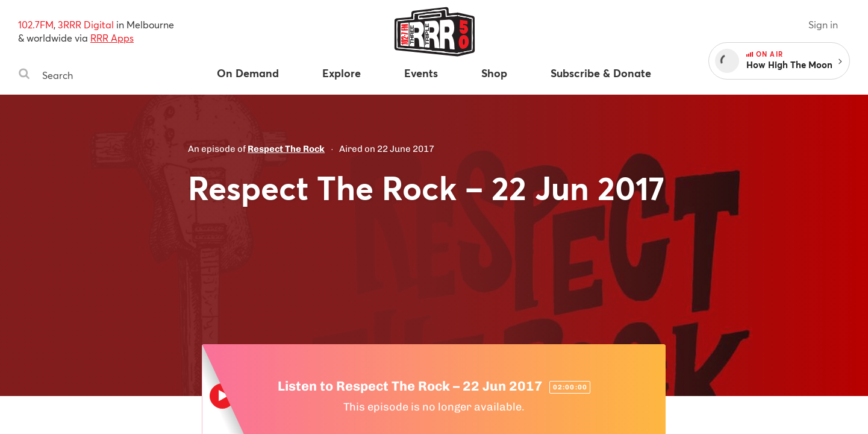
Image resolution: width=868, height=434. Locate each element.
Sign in (823, 24)
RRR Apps (112, 38)
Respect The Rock (286, 149)
